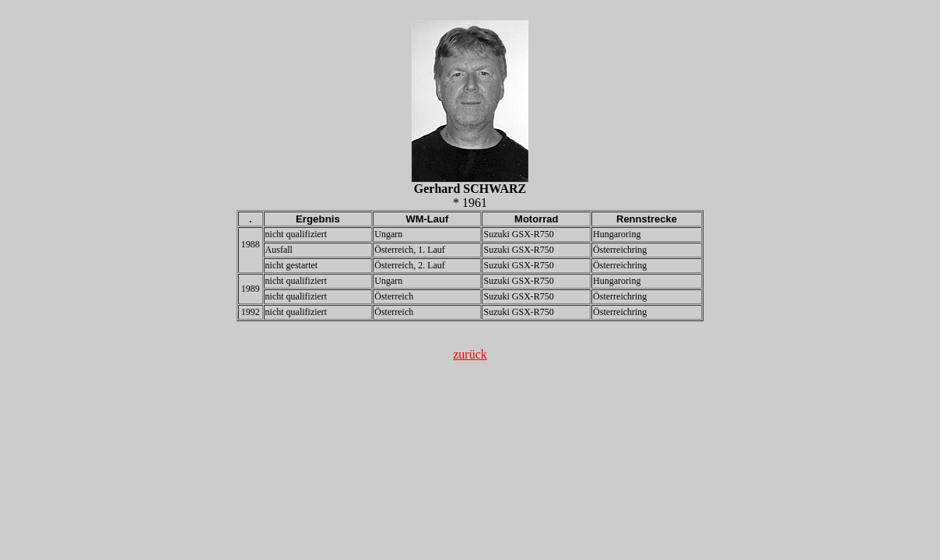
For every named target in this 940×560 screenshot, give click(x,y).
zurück (470, 354)
